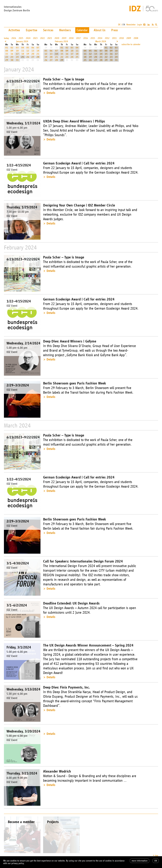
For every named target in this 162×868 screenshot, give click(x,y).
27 (33, 57)
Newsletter (131, 25)
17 (17, 54)
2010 (121, 38)
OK (156, 861)
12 (28, 51)
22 (7, 57)
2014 (100, 38)
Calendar (82, 30)
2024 (28, 38)
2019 (64, 38)
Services (48, 30)
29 (7, 60)
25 (23, 57)
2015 (93, 38)
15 (7, 54)
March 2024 (101, 41)
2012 (107, 38)
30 (12, 60)
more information (140, 861)
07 (38, 48)
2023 (35, 38)
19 (28, 54)
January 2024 (22, 41)
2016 (86, 38)
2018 (71, 38)
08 (7, 51)
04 (23, 48)
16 (12, 54)
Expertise (32, 30)
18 (23, 54)
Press (114, 30)
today (6, 38)
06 (33, 48)
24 (17, 57)
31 (17, 60)
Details (51, 93)
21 (38, 54)
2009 (129, 38)
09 (12, 51)
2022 (42, 38)
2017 (78, 38)
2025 (21, 38)
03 (17, 48)
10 (17, 51)
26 (28, 57)
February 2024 (61, 41)
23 (12, 57)
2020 (57, 38)
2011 (114, 38)
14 (38, 51)
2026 (14, 38)
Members (65, 30)
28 (38, 57)
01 (7, 48)
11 (23, 51)
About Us (100, 30)
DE (119, 25)
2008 (136, 38)
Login (140, 25)
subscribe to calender (131, 44)
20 (33, 54)
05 (28, 48)
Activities (14, 30)
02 (12, 48)
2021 (50, 38)
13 (33, 51)
